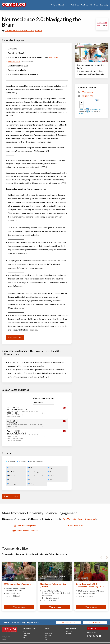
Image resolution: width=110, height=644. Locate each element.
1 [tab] (50, 610)
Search (104, 5)
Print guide (27, 628)
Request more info (15, 337)
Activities (75, 5)
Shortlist (94, 5)
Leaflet (81, 110)
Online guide (27, 627)
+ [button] (81, 103)
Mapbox (81, 114)
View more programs (18, 525)
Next (107, 552)
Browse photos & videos (92, 525)
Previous (101, 552)
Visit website (88, 92)
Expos (25, 630)
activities (53, 57)
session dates (14, 61)
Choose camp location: (44, 401)
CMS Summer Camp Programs (17, 579)
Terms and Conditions (24, 641)
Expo (46, 632)
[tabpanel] (19, 581)
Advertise (5, 633)
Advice (85, 5)
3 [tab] (57, 610)
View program (19, 602)
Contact (4, 635)
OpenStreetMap (96, 110)
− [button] (81, 106)
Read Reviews (55, 525)
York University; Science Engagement (24, 30)
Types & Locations (60, 5)
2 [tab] (53, 610)
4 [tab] (60, 610)
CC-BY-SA (90, 112)
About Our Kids (6, 631)
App (25, 632)
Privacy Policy (37, 641)
